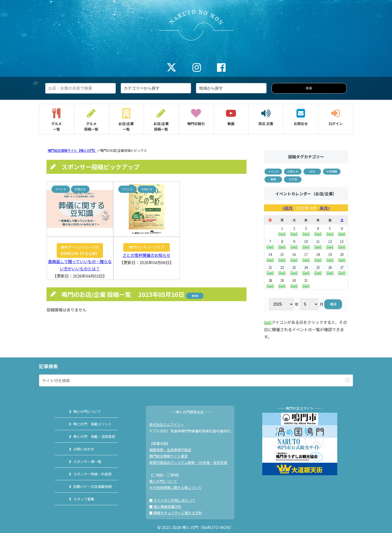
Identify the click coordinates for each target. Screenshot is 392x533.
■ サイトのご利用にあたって (174, 500)
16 (294, 257)
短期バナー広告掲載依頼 (88, 486)
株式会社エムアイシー (169, 424)
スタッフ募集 (79, 499)
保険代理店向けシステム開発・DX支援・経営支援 (190, 462)
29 (282, 283)
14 (270, 257)
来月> (324, 208)
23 (294, 270)
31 (306, 283)
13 (342, 244)
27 (342, 270)
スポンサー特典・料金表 (88, 474)
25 (318, 270)
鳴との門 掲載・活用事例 (90, 436)
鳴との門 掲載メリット (88, 424)
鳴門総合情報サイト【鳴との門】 (72, 150)
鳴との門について (83, 411)
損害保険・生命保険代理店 (172, 450)
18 (318, 257)
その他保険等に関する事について (177, 487)
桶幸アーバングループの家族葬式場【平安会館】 (80, 250)
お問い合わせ (79, 449)
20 (342, 257)
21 (270, 270)
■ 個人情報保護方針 (167, 506)
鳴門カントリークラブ (146, 247)
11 (318, 244)
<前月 (288, 208)
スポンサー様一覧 (83, 461)
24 (306, 270)
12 (330, 244)
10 (306, 244)
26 (330, 270)
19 (330, 257)
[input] (196, 380)
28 (270, 283)
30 (294, 283)
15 (282, 257)
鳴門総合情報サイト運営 (170, 456)
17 (306, 257)
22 (282, 270)
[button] (348, 380)
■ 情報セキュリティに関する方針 (178, 513)
